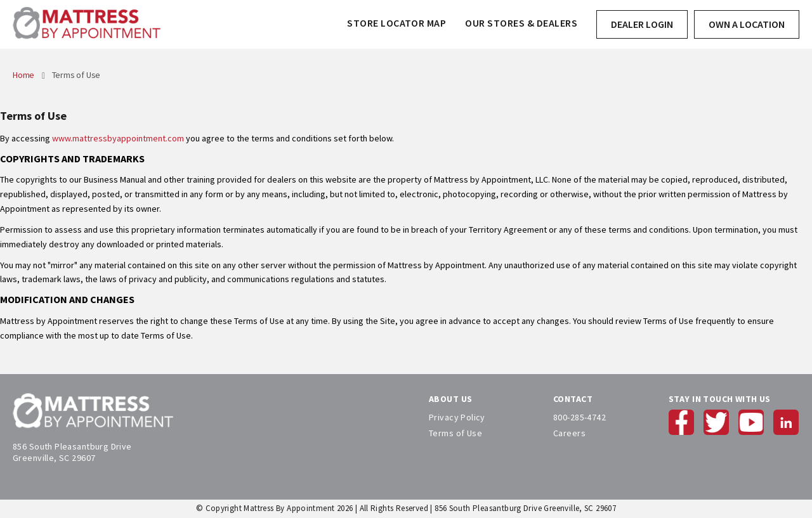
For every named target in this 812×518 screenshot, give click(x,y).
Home (24, 75)
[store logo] (87, 24)
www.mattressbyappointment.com (118, 138)
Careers (569, 433)
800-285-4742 (580, 417)
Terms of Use (455, 433)
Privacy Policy (457, 417)
